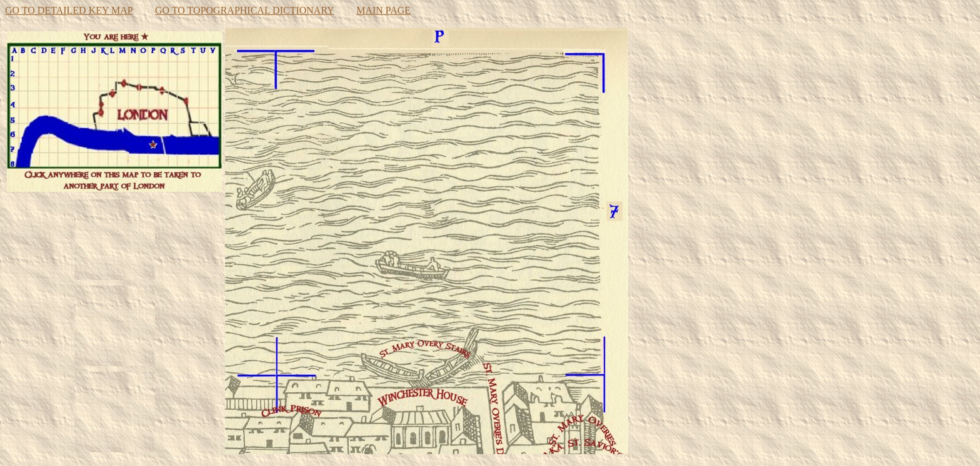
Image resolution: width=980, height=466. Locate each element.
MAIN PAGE (383, 10)
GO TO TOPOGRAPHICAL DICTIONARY (244, 10)
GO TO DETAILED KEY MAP (69, 10)
